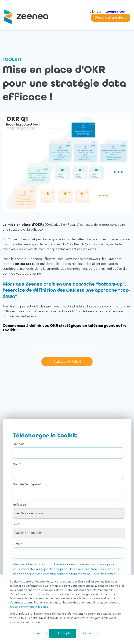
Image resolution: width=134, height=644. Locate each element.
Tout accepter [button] (63, 633)
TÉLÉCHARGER (67, 361)
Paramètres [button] (39, 633)
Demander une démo (111, 18)
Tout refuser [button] (90, 633)
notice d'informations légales (29, 607)
